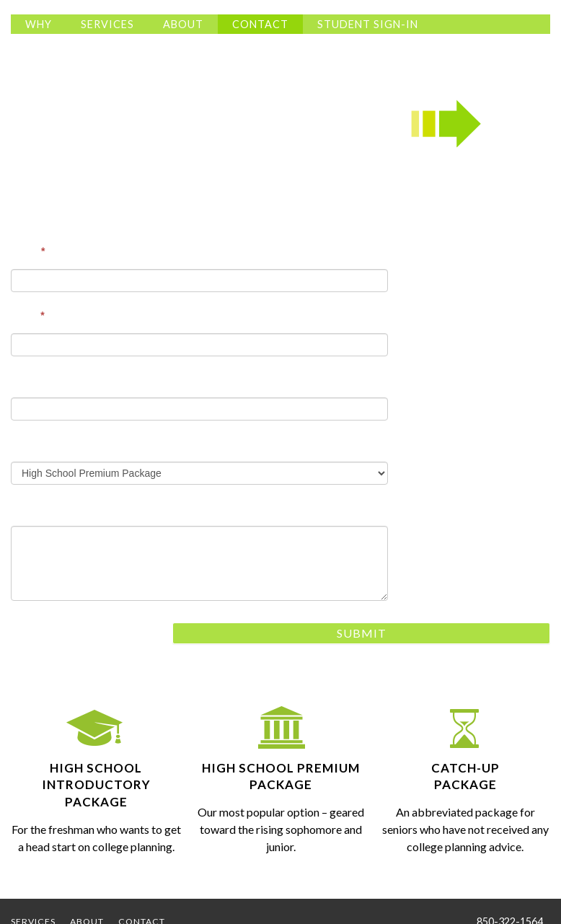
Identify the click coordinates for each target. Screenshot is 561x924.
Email (28, 315)
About (183, 24)
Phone (26, 379)
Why (39, 24)
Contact (260, 24)
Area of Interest (48, 444)
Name (28, 251)
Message (32, 508)
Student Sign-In (368, 24)
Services (107, 24)
